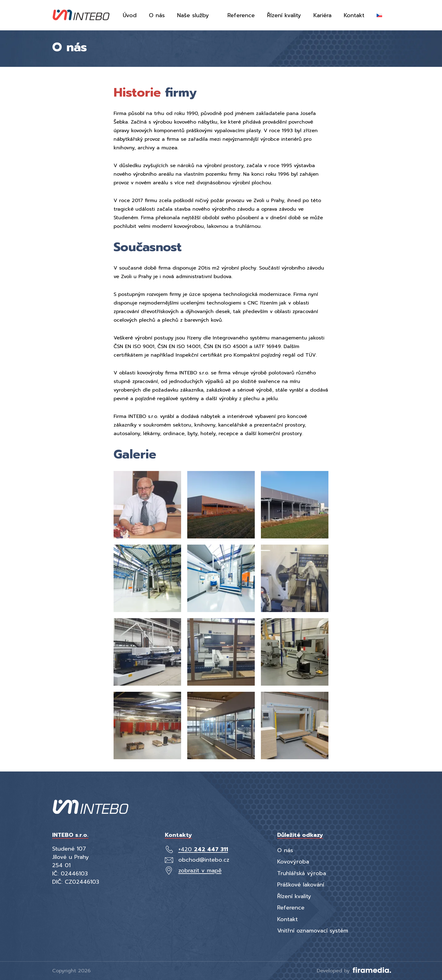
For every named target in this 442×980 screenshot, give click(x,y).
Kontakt (287, 919)
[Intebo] (81, 15)
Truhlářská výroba (302, 873)
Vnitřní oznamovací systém (313, 931)
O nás (285, 850)
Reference (291, 908)
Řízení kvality (294, 896)
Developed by (353, 971)
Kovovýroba (293, 862)
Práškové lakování (301, 885)
